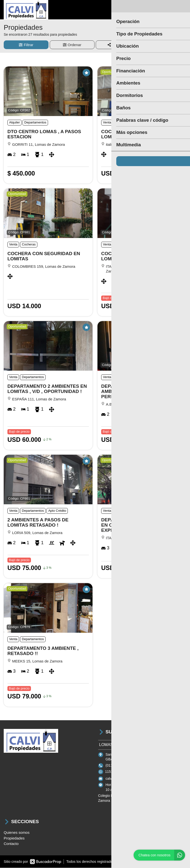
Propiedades (14, 838)
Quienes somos (17, 833)
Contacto (11, 844)
